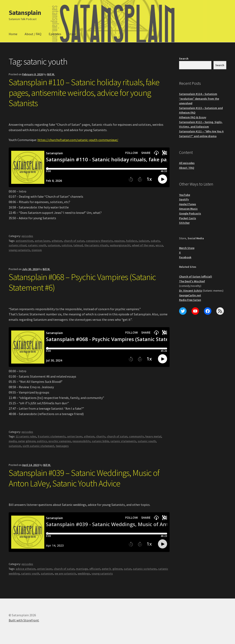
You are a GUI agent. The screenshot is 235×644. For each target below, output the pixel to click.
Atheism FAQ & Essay (193, 117)
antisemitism (25, 241)
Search (184, 59)
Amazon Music (188, 209)
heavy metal (153, 436)
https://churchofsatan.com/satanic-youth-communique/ (78, 140)
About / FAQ (33, 34)
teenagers (62, 446)
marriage (82, 569)
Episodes (55, 34)
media (13, 441)
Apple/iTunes (188, 204)
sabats (155, 241)
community (136, 436)
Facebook (185, 257)
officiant (95, 569)
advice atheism (26, 569)
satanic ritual (18, 245)
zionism (37, 250)
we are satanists (65, 573)
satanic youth (37, 245)
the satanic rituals (96, 245)
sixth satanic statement (38, 446)
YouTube (185, 195)
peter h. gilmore (112, 569)
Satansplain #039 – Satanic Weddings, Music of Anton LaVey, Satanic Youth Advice (84, 478)
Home (13, 34)
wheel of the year (143, 245)
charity (101, 436)
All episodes (187, 163)
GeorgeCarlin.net (190, 295)
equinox (119, 241)
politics (42, 441)
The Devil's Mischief (192, 281)
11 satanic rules (26, 436)
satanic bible (100, 441)
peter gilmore (27, 441)
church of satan (74, 241)
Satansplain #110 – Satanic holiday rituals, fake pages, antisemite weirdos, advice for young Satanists (84, 93)
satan (128, 569)
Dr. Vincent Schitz (191, 291)
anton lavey (42, 241)
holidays (132, 241)
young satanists (19, 250)
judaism (144, 241)
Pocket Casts (188, 218)
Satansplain (25, 13)
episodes (27, 236)
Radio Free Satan (190, 300)
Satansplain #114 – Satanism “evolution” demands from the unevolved (199, 99)
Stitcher (184, 223)
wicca (159, 245)
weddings (84, 573)
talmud (78, 245)
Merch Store (187, 248)
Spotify (184, 199)
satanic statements (123, 441)
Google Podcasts (190, 213)
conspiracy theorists (99, 241)
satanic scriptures (145, 569)
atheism (57, 241)
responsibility (81, 441)
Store (72, 34)
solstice (67, 245)
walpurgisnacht (120, 245)
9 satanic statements (52, 436)
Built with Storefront (24, 620)
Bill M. (51, 74)
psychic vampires (60, 441)
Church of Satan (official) (196, 277)
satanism (54, 245)
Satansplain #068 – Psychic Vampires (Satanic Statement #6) (82, 282)
